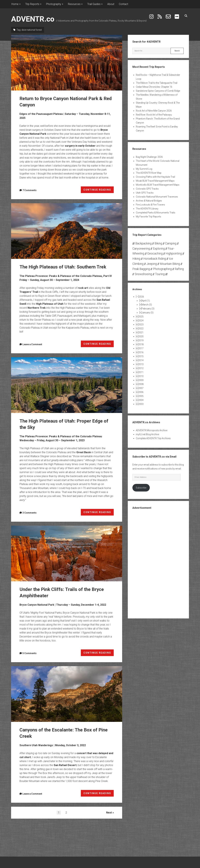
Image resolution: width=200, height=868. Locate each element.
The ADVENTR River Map (149, 173)
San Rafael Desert (65, 765)
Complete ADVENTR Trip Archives (153, 438)
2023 (141, 324)
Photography (54, 4)
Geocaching (155, 253)
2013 (141, 364)
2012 (141, 368)
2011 (141, 372)
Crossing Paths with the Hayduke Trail (155, 177)
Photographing (162, 269)
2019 (141, 340)
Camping (171, 243)
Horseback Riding (155, 259)
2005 (141, 396)
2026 (141, 297)
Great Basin (84, 452)
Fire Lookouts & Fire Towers (150, 205)
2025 (141, 317)
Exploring (159, 248)
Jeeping (152, 264)
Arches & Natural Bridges (149, 201)
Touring (160, 274)
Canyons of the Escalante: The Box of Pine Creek (67, 694)
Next (109, 813)
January (148, 313)
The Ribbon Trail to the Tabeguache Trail (157, 83)
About (111, 4)
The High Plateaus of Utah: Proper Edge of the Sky (67, 385)
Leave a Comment (32, 344)
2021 (141, 332)
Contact (123, 4)
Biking (158, 243)
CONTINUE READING (99, 190)
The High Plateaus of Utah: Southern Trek (67, 231)
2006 (141, 392)
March (147, 305)
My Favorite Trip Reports (149, 217)
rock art (83, 288)
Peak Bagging (141, 269)
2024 (141, 320)
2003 (141, 404)
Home (15, 4)
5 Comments (30, 653)
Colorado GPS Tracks (147, 189)
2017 (141, 348)
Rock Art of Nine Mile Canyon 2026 (154, 111)
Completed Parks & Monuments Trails (156, 213)
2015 (141, 356)
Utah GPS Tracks (145, 193)
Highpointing (174, 253)
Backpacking (143, 243)
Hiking (136, 259)
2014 (141, 360)
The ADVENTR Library (147, 209)
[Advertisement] (158, 564)
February (148, 309)
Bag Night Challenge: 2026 (149, 157)
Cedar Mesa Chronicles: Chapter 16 (154, 87)
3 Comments (30, 513)
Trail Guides (94, 4)
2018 (141, 344)
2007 (141, 388)
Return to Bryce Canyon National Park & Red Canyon (67, 63)
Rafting (179, 269)
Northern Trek (37, 308)
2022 (141, 328)
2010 (141, 376)
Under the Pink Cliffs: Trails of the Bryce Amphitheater (67, 553)
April (146, 301)
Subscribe (141, 488)
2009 (141, 380)
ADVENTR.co (33, 19)
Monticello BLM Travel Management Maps (158, 185)
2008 (141, 384)
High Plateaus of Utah (50, 304)
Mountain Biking (170, 264)
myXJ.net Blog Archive (147, 434)
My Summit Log (144, 169)
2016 (141, 352)
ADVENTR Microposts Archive (152, 430)
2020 (141, 336)
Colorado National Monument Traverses (157, 197)
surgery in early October (80, 146)
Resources (74, 4)
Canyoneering (141, 248)
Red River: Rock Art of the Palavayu (154, 115)
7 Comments (30, 190)
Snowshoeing (143, 274)
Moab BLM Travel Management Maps (155, 181)
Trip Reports (32, 4)
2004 (141, 400)
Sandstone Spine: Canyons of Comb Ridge (158, 91)
